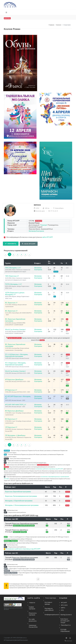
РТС (62, 610)
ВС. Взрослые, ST (11, 303)
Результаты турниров (33, 614)
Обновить (11, 244)
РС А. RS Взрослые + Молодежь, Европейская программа (17, 355)
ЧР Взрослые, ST (11, 427)
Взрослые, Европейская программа (18, 492)
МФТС (63, 608)
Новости (32, 603)
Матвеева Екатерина (36, 231)
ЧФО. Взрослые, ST (12, 276)
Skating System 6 (66, 615)
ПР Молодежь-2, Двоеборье (15, 435)
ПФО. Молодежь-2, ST (13, 268)
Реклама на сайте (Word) (49, 609)
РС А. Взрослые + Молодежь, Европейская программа (16, 364)
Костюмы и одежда (48, 603)
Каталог (59, 25)
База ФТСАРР (29, 244)
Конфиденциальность (52, 614)
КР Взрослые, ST (11, 390)
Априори (44, 225)
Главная (51, 25)
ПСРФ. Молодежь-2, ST (14, 284)
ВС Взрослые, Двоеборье (14, 411)
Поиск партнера (51, 598)
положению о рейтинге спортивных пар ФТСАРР (49, 469)
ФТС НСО (64, 605)
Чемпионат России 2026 (33, 626)
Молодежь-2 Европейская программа (19, 501)
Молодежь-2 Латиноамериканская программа (22, 505)
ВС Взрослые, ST (11, 419)
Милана (37, 205)
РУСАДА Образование (65, 630)
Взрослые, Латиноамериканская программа (21, 496)
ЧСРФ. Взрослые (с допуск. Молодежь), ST (15, 293)
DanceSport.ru (66, 625)
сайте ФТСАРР (47, 237)
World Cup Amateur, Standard (15, 329)
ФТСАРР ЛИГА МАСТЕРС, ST (16, 405)
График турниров (32, 608)
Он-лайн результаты (33, 620)
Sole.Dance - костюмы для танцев (65, 621)
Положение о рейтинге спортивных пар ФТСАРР (23, 549)
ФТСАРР (64, 603)
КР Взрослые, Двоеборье (14, 379)
